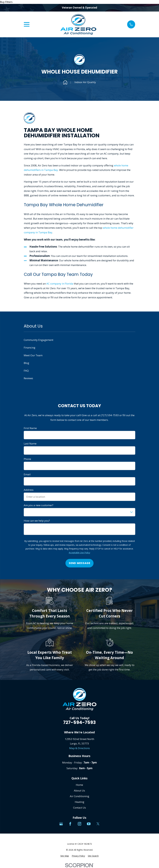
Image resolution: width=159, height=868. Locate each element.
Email (27, 474)
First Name (30, 428)
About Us (79, 790)
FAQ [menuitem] (26, 371)
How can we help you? (37, 521)
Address (29, 490)
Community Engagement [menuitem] (39, 340)
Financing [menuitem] (30, 348)
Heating (80, 802)
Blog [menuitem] (26, 363)
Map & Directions (80, 748)
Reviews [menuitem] (28, 378)
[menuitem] (65, 856)
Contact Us (80, 808)
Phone (27, 459)
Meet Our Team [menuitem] (33, 355)
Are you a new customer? (39, 505)
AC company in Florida (60, 284)
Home (79, 785)
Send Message (80, 563)
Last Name (30, 444)
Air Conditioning (80, 796)
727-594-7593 (80, 722)
